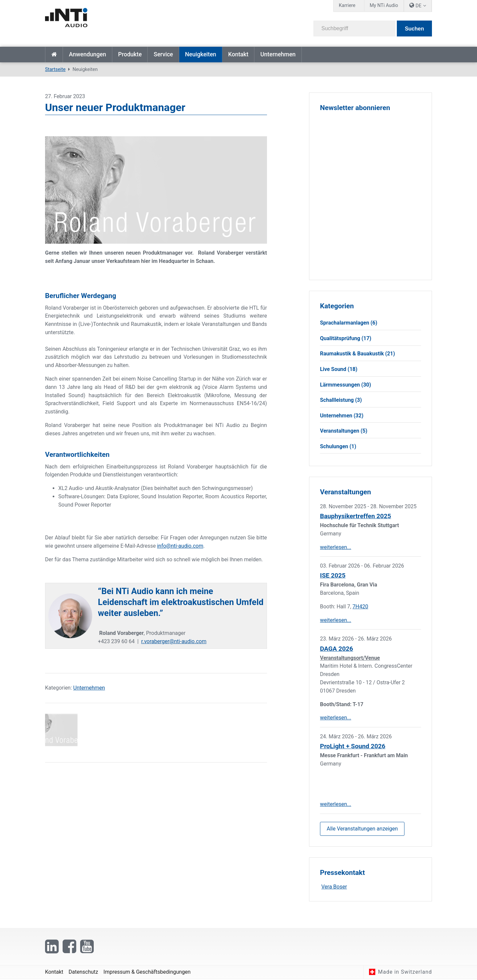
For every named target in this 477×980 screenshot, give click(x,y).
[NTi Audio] (139, 21)
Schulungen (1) (338, 446)
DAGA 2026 (337, 649)
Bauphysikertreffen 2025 (355, 516)
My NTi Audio (384, 5)
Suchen (414, 29)
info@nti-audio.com (180, 546)
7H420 (360, 607)
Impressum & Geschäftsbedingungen (147, 973)
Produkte (130, 54)
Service (163, 54)
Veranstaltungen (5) (344, 431)
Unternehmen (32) (342, 416)
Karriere (347, 5)
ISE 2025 (333, 576)
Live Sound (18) (339, 369)
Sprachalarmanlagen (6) (349, 323)
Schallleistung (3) (341, 400)
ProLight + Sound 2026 (353, 746)
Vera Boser (334, 887)
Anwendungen (87, 54)
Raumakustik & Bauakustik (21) (357, 354)
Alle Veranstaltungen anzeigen (362, 829)
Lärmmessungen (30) (345, 385)
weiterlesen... (336, 547)
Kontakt (238, 54)
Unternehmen (278, 54)
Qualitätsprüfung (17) (346, 338)
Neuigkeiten (200, 54)
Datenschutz (83, 973)
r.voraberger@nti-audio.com (174, 641)
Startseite (54, 55)
